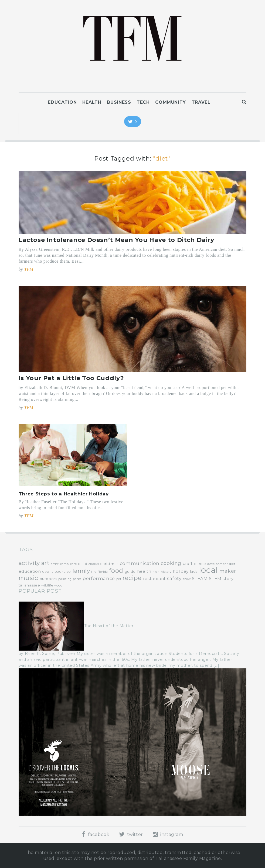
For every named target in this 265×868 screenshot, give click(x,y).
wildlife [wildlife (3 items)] (47, 586)
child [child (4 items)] (83, 564)
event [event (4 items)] (48, 571)
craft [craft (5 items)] (188, 563)
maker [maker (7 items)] (228, 571)
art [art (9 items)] (45, 563)
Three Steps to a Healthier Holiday (64, 494)
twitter (131, 834)
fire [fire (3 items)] (94, 572)
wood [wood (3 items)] (58, 586)
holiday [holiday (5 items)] (181, 571)
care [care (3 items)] (74, 564)
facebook (96, 834)
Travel (201, 102)
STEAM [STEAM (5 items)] (200, 579)
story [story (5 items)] (228, 579)
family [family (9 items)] (81, 571)
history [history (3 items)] (166, 572)
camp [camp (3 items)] (65, 564)
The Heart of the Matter (109, 626)
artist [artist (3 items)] (55, 564)
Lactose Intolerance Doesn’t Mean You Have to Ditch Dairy (116, 240)
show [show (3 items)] (187, 579)
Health (92, 102)
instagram (168, 834)
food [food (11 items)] (116, 571)
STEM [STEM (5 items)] (215, 579)
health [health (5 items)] (144, 571)
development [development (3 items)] (218, 564)
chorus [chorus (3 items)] (94, 564)
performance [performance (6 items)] (99, 578)
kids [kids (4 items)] (194, 571)
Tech (143, 102)
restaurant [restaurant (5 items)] (154, 579)
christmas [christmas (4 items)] (109, 564)
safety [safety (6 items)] (174, 578)
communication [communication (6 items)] (140, 563)
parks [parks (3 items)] (77, 579)
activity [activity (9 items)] (29, 563)
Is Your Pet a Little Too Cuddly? (71, 378)
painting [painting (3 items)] (65, 579)
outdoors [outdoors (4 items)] (48, 579)
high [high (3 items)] (156, 572)
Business (119, 102)
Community (171, 102)
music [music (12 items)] (28, 578)
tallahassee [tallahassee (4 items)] (29, 585)
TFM (29, 269)
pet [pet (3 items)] (119, 579)
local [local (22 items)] (208, 570)
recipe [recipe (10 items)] (132, 578)
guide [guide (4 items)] (130, 571)
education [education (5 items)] (30, 571)
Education (62, 102)
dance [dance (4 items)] (200, 564)
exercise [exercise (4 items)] (63, 571)
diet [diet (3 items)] (232, 564)
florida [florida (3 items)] (103, 572)
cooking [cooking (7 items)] (171, 563)
